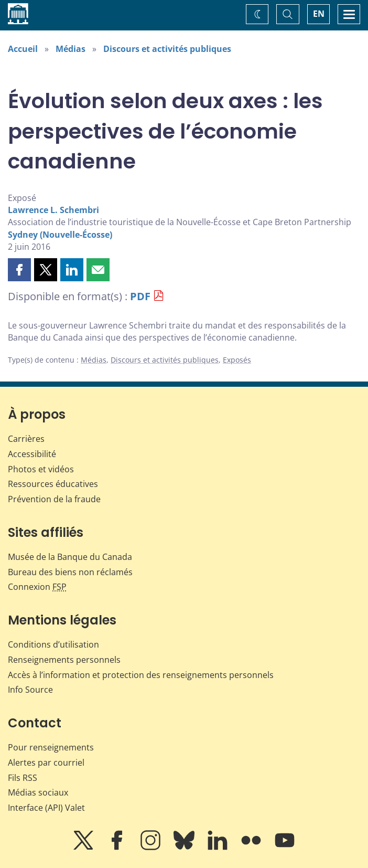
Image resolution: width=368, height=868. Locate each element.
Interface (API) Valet (46, 808)
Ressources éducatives (53, 484)
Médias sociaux (38, 792)
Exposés (237, 360)
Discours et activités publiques (167, 49)
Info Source (30, 690)
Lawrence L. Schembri (53, 210)
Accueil (23, 49)
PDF (140, 296)
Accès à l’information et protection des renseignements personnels (141, 675)
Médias (71, 49)
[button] (19, 270)
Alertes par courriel (46, 763)
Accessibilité (32, 454)
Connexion (37, 587)
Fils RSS (23, 778)
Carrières (26, 439)
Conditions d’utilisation (53, 644)
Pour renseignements (51, 747)
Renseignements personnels (64, 660)
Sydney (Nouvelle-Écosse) (60, 235)
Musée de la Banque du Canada (70, 557)
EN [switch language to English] (319, 14)
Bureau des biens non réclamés (70, 572)
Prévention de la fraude (54, 499)
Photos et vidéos (41, 469)
